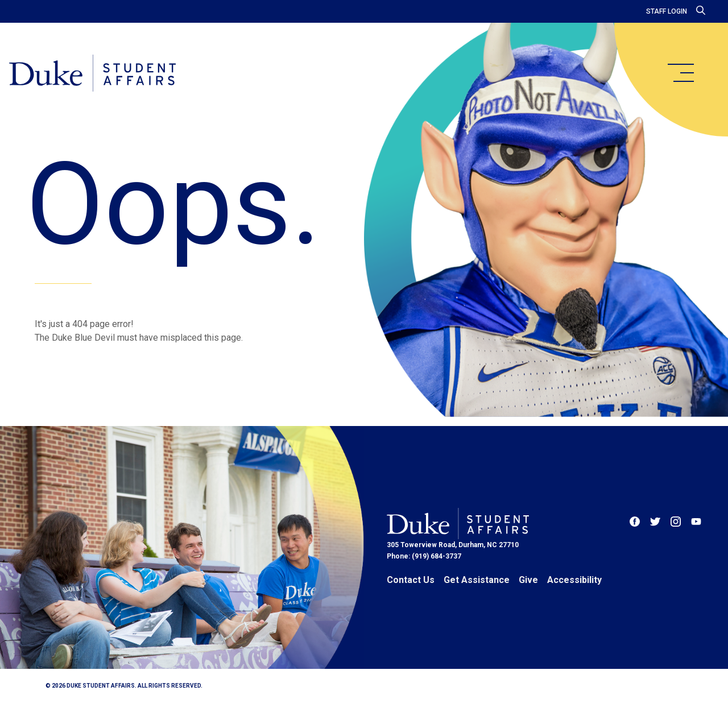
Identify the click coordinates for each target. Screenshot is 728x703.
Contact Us (411, 580)
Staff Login (667, 11)
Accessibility (574, 580)
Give (528, 580)
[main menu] (680, 73)
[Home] (92, 74)
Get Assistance (477, 580)
